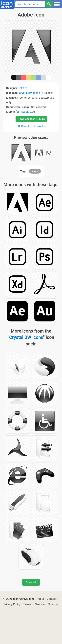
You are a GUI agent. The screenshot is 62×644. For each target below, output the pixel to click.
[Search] (49, 4)
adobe (35, 171)
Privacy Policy (12, 604)
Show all (31, 582)
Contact (52, 599)
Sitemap (53, 604)
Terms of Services (34, 604)
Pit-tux (23, 88)
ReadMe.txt (28, 112)
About (40, 599)
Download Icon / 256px (31, 119)
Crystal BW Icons (30, 93)
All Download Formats (31, 126)
